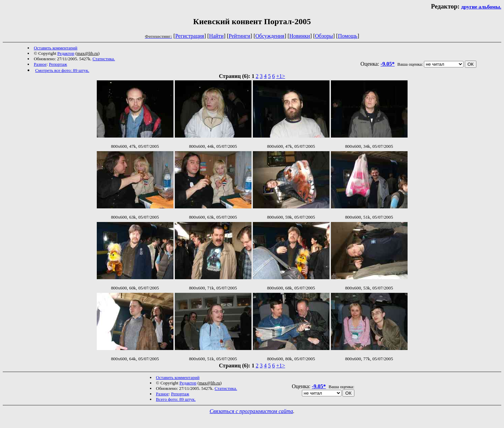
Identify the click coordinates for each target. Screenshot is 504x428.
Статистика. (104, 59)
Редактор (66, 53)
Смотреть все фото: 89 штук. (62, 70)
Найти (217, 36)
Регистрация (190, 36)
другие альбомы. (481, 7)
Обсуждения (270, 36)
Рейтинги (240, 36)
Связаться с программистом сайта (251, 411)
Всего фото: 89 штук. (176, 399)
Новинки (300, 36)
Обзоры (324, 36)
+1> (280, 76)
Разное (40, 64)
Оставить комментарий (56, 48)
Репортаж (58, 64)
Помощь (348, 36)
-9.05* (388, 64)
